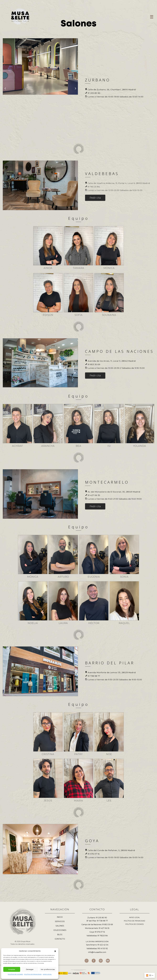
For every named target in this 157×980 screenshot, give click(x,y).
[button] (55, 951)
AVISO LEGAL (47, 974)
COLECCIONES (60, 930)
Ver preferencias (48, 969)
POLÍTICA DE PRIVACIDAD (33, 974)
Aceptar (12, 969)
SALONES (60, 926)
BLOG (60, 935)
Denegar (30, 969)
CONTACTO (60, 939)
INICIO (60, 917)
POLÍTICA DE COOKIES (15, 974)
